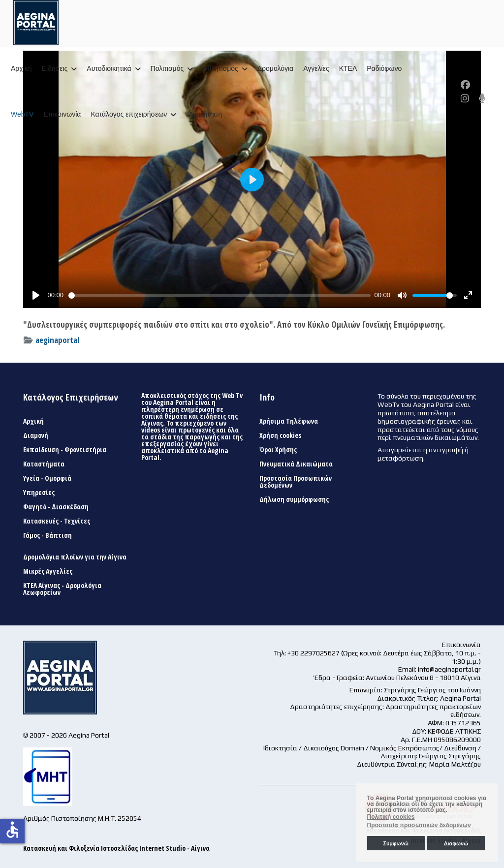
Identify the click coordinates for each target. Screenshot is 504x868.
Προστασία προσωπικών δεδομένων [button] (419, 825)
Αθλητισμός (220, 68)
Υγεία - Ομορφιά (47, 478)
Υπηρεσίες (39, 493)
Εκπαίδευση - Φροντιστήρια (65, 450)
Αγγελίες (316, 68)
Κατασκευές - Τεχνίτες (57, 521)
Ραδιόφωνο (384, 68)
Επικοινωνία (62, 114)
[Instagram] (465, 98)
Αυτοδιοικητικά (109, 68)
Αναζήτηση (205, 114)
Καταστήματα (44, 464)
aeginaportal (57, 340)
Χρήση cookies (280, 435)
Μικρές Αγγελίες (48, 571)
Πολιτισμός (167, 68)
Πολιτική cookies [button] (391, 817)
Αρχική (21, 68)
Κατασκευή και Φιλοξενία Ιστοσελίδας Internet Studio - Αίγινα (116, 848)
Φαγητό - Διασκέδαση (56, 507)
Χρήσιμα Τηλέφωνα (289, 421)
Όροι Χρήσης (278, 450)
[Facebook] (465, 85)
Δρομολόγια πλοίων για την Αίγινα (75, 557)
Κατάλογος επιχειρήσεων (129, 114)
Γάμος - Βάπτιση (47, 535)
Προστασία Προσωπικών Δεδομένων (296, 482)
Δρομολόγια (275, 68)
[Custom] (482, 98)
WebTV (22, 114)
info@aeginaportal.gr (449, 669)
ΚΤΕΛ (348, 68)
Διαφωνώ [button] (456, 843)
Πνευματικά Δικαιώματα (296, 464)
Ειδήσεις (55, 68)
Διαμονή (36, 435)
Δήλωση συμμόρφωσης (294, 499)
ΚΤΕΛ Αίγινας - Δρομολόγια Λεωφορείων (62, 589)
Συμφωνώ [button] (395, 843)
